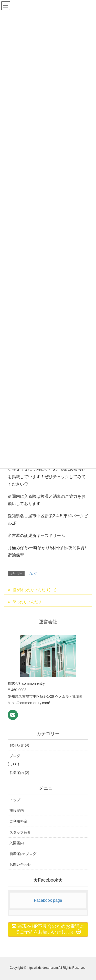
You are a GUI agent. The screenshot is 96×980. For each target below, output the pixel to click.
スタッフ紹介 (20, 832)
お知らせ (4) (19, 745)
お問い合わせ (20, 864)
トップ (15, 800)
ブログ (32, 574)
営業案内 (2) (19, 773)
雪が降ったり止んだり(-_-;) (35, 590)
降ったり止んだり (27, 602)
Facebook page (48, 900)
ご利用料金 (18, 821)
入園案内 (17, 843)
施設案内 (17, 810)
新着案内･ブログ (23, 854)
